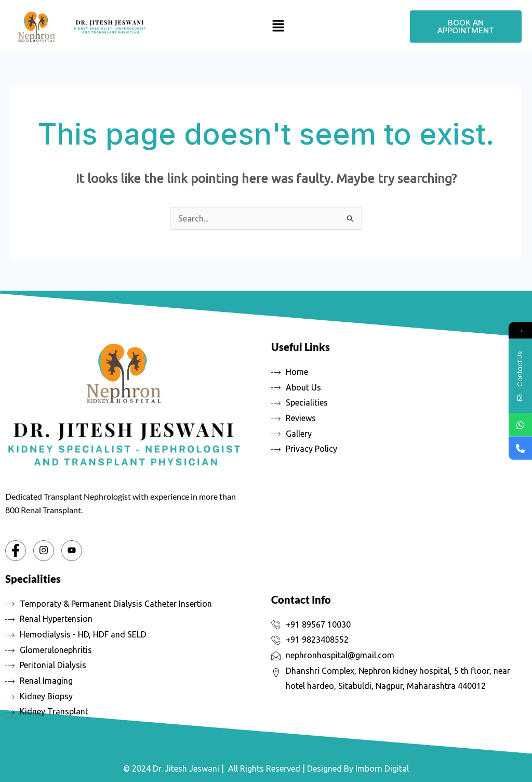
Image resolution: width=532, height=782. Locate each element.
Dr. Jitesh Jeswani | (188, 768)
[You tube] (72, 551)
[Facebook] (16, 551)
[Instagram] (44, 551)
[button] (278, 26)
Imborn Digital (382, 768)
